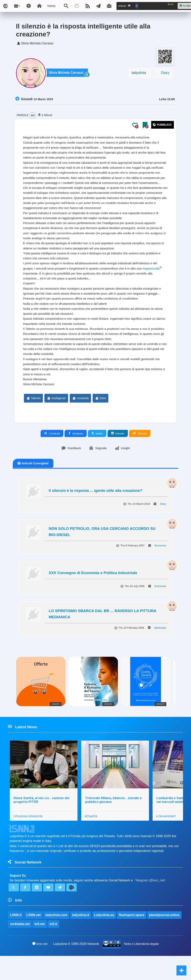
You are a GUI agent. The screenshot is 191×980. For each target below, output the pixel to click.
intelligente (56, 419)
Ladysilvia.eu (104, 938)
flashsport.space (132, 938)
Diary (165, 74)
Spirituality (160, 649)
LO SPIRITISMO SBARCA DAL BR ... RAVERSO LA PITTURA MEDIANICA (103, 635)
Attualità (91, 838)
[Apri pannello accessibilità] (29, 6)
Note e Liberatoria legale (141, 968)
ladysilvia (139, 74)
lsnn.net (40, 968)
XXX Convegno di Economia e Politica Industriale (93, 594)
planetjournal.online (165, 938)
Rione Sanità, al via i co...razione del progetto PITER (41, 822)
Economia (160, 567)
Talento (33, 419)
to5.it (53, 948)
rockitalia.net (20, 948)
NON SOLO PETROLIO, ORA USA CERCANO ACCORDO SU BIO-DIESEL (102, 553)
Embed (140, 455)
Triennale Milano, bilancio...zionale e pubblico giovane (114, 822)
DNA (100, 419)
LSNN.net (33, 938)
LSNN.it (16, 938)
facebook (76, 455)
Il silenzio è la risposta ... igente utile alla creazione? (96, 512)
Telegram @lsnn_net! (150, 903)
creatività (80, 419)
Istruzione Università (28, 838)
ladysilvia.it (81, 938)
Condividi (52, 455)
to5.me (40, 948)
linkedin (118, 455)
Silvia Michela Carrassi (67, 74)
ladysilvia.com (56, 938)
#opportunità (156, 280)
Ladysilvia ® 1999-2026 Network (76, 968)
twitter (97, 455)
